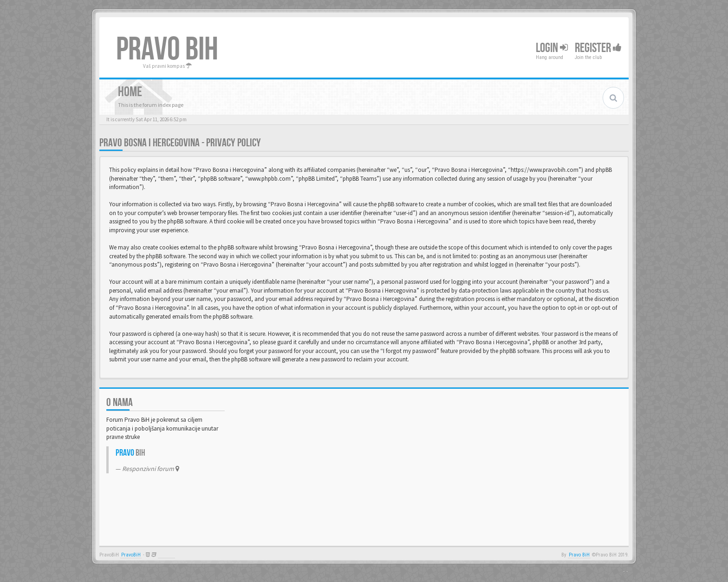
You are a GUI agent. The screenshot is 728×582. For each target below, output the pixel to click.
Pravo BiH (579, 555)
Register (598, 48)
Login (552, 48)
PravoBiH (131, 555)
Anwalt (166, 555)
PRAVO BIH (167, 50)
